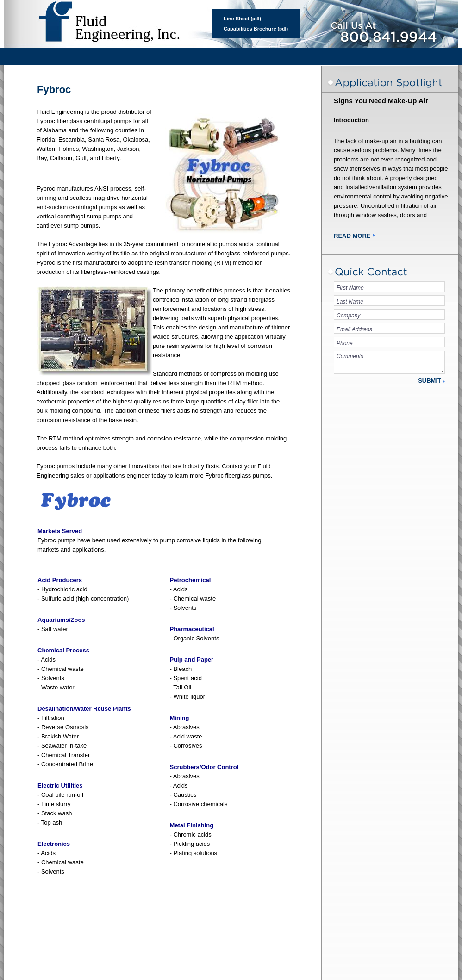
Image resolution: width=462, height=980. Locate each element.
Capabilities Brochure (250, 29)
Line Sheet (237, 19)
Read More (352, 236)
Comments (389, 362)
